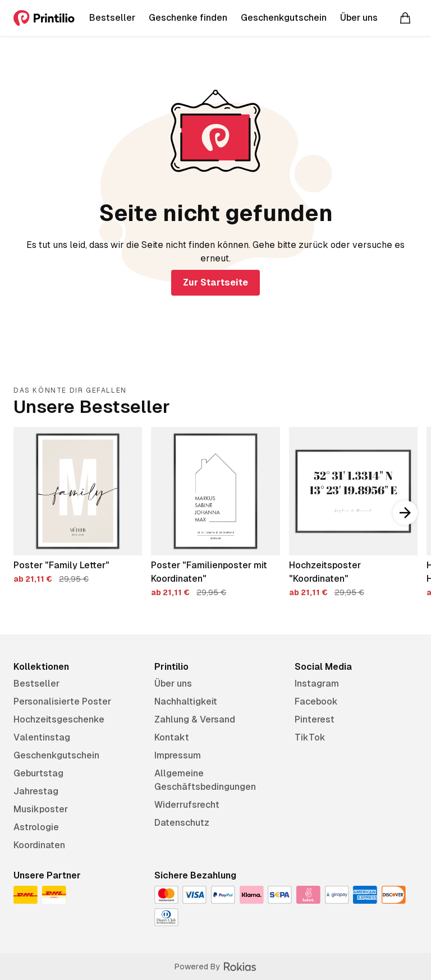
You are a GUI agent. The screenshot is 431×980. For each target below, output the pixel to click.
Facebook (316, 701)
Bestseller (36, 684)
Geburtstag (38, 773)
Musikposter (41, 809)
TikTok (310, 737)
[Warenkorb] (405, 18)
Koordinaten (39, 845)
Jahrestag (36, 791)
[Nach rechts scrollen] (405, 513)
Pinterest (315, 719)
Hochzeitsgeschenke (59, 719)
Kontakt (172, 737)
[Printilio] (44, 18)
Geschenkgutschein (56, 755)
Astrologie (36, 827)
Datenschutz (182, 823)
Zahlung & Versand (195, 719)
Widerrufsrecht (187, 805)
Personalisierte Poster (62, 701)
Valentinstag (42, 737)
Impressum (178, 755)
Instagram (317, 684)
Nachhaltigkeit (186, 701)
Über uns (173, 684)
